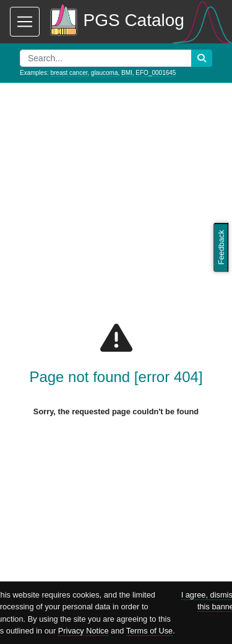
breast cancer (69, 73)
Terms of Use (149, 631)
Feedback (221, 247)
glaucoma (104, 73)
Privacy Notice (84, 631)
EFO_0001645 (156, 73)
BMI (127, 73)
